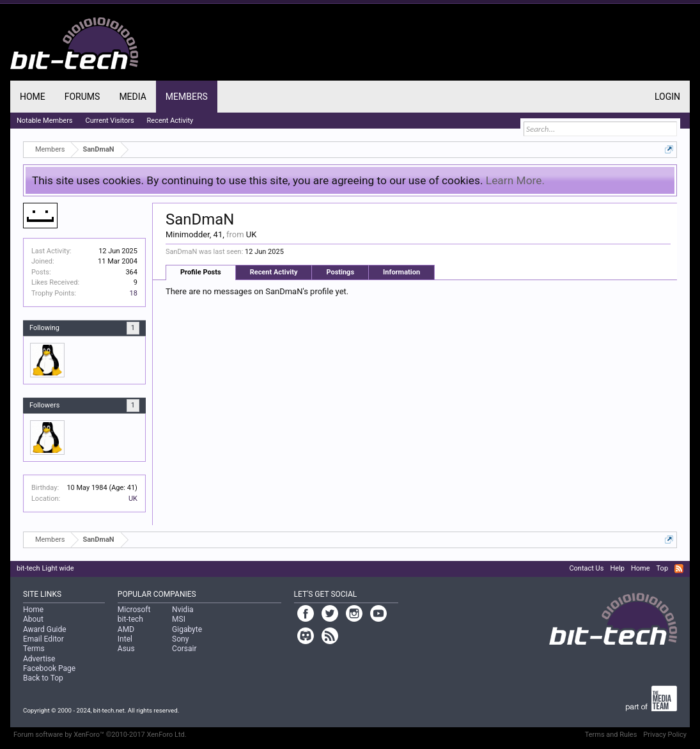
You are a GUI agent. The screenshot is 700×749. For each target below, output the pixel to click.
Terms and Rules (611, 735)
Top (662, 568)
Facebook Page (49, 668)
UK (133, 499)
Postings (340, 272)
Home (33, 97)
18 (134, 293)
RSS (679, 569)
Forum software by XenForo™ (100, 735)
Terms (34, 649)
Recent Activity (274, 272)
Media (132, 97)
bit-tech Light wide (45, 568)
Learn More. (515, 180)
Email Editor (43, 639)
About (33, 619)
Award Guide (45, 629)
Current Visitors (110, 121)
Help (617, 568)
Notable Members (45, 121)
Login (667, 97)
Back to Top (43, 678)
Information (401, 272)
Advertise (39, 659)
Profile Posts (201, 272)
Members (187, 97)
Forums (82, 97)
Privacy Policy (665, 735)
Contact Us (586, 568)
